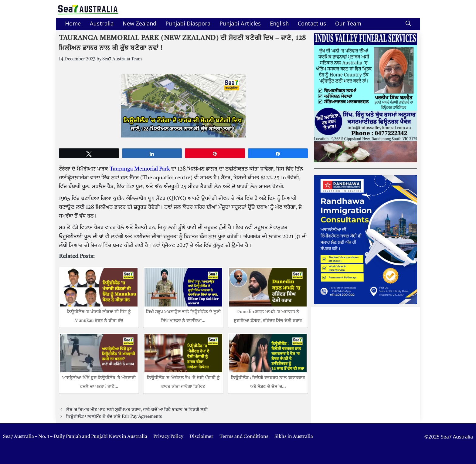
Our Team (348, 24)
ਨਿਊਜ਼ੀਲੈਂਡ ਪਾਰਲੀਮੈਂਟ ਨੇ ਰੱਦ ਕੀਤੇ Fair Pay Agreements (114, 417)
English (279, 24)
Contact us (312, 24)
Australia (102, 24)
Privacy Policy (168, 437)
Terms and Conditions (244, 437)
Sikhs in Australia (294, 437)
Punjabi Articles (240, 24)
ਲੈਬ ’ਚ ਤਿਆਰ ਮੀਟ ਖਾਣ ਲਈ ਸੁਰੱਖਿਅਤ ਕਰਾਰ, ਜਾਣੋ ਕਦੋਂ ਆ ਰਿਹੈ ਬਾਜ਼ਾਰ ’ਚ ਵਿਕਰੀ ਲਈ (137, 410)
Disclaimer (201, 437)
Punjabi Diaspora (188, 24)
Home (73, 24)
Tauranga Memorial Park (140, 169)
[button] (408, 24)
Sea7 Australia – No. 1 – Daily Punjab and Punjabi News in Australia (75, 437)
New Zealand (139, 24)
